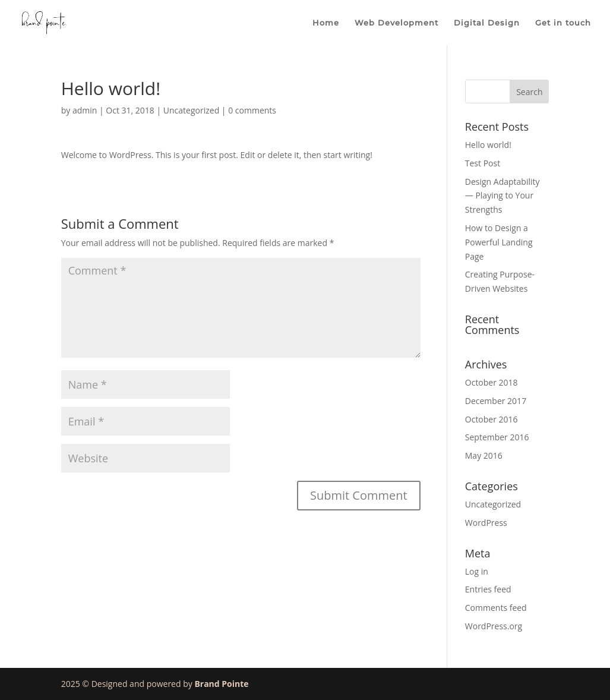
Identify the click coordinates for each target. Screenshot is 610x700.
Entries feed (488, 589)
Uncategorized (191, 110)
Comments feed (496, 608)
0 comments (252, 110)
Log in (477, 571)
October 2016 (492, 419)
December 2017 (496, 401)
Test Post (483, 163)
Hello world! (488, 145)
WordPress (486, 523)
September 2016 (497, 437)
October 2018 (492, 382)
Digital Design (487, 23)
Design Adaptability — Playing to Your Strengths (502, 196)
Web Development (396, 23)
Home (326, 23)
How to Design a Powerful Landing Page (499, 242)
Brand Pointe (221, 684)
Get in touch (563, 23)
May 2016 (484, 455)
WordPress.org (494, 626)
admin (85, 110)
